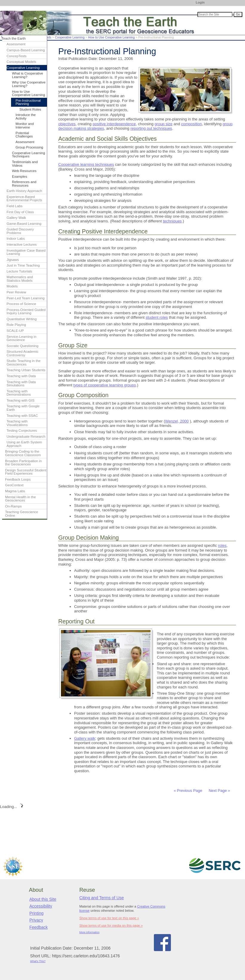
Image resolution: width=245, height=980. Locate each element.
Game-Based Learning (24, 224)
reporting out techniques (151, 128)
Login (200, 2)
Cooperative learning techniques (86, 164)
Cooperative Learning (70, 37)
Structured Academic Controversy (23, 353)
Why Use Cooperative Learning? (29, 84)
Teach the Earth (14, 38)
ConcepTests (17, 56)
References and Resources (24, 184)
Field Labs (14, 206)
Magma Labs (15, 491)
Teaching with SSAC (22, 416)
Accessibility (41, 906)
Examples (20, 177)
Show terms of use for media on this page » (111, 925)
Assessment (16, 44)
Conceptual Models (21, 62)
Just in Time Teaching (23, 265)
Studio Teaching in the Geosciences (24, 363)
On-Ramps (13, 506)
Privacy (36, 920)
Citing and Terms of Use (101, 898)
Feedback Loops (18, 479)
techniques (172, 221)
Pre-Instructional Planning (28, 102)
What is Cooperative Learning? (27, 75)
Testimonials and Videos (25, 164)
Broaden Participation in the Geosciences (23, 463)
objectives (67, 124)
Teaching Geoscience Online (22, 514)
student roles (157, 317)
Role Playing (16, 325)
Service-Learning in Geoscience (22, 338)
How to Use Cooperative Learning (111, 37)
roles (222, 545)
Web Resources (24, 171)
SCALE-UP (15, 331)
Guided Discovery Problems (20, 231)
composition (191, 124)
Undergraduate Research (26, 436)
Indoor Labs (16, 239)
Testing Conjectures (22, 431)
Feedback (38, 927)
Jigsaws (13, 260)
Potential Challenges (24, 135)
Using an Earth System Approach (24, 444)
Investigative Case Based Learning (26, 252)
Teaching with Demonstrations (19, 393)
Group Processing (29, 147)
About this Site (43, 899)
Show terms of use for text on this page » (109, 918)
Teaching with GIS (20, 400)
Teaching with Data (21, 376)
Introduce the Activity (26, 117)
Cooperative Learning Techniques (29, 155)
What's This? (38, 961)
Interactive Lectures (22, 244)
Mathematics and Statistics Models (20, 279)
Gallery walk (85, 738)
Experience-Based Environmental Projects (24, 199)
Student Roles (30, 109)
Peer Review (16, 292)
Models (12, 286)
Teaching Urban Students (26, 370)
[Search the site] (215, 14)
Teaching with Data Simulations (21, 384)
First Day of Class (20, 212)
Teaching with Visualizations (17, 423)
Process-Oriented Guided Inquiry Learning (26, 312)
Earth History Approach (24, 191)
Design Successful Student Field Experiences (26, 472)
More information (89, 932)
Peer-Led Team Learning (26, 298)
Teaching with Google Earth (23, 408)
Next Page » (219, 791)
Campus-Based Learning (26, 50)
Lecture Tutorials (19, 271)
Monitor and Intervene (25, 126)
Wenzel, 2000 (177, 421)
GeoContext (14, 485)
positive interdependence (114, 124)
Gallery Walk (16, 218)
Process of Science (21, 304)
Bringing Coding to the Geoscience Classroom (23, 453)
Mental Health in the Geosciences (20, 499)
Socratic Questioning (23, 346)
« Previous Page (188, 791)
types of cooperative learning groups (105, 385)
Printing (36, 913)
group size (163, 124)
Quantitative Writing (22, 319)
